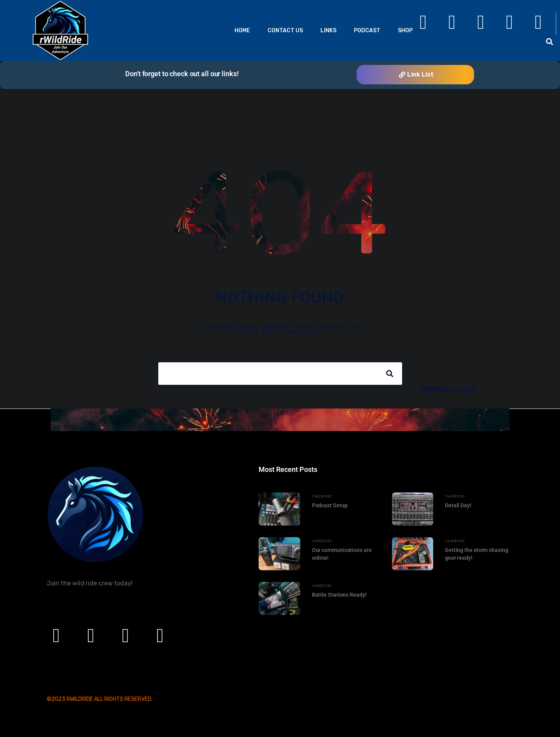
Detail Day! (458, 505)
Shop (405, 31)
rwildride (322, 496)
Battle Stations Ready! (339, 595)
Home (242, 31)
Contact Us (285, 31)
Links (328, 31)
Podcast (367, 31)
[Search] (390, 374)
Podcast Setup (330, 505)
